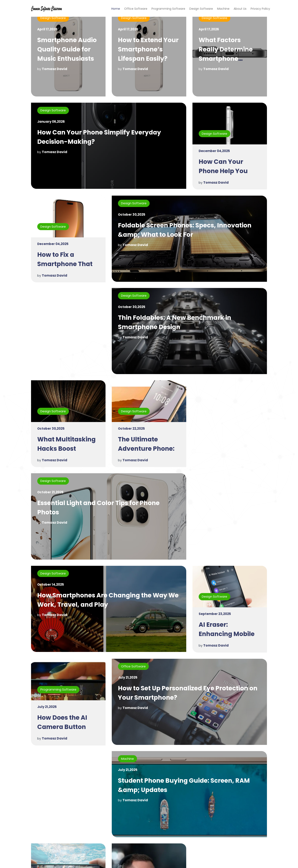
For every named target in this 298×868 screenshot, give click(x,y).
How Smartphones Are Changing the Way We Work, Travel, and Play (104, 510)
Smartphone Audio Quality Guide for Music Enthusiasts (68, 49)
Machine (223, 9)
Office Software (136, 9)
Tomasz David (55, 69)
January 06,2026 (51, 122)
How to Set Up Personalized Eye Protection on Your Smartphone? (189, 602)
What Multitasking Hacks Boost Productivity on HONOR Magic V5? (229, 362)
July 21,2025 (47, 616)
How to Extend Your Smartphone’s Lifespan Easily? (149, 49)
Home (116, 9)
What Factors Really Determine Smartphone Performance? (226, 54)
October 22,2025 (51, 430)
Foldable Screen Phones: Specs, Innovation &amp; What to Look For (186, 231)
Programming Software (168, 9)
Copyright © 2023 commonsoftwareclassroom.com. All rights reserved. (149, 861)
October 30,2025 (132, 215)
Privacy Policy (260, 9)
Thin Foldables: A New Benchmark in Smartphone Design (95, 324)
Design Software (201, 9)
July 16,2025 (47, 802)
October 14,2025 (51, 494)
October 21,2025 (131, 401)
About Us (240, 9)
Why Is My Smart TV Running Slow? (174, 784)
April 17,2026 (47, 29)
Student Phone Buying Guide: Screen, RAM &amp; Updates (104, 695)
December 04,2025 (214, 152)
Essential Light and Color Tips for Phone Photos (181, 417)
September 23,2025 (215, 523)
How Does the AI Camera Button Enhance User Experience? (62, 641)
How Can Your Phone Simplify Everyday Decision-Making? (100, 138)
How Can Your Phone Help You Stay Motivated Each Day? (223, 176)
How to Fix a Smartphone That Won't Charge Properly (66, 269)
